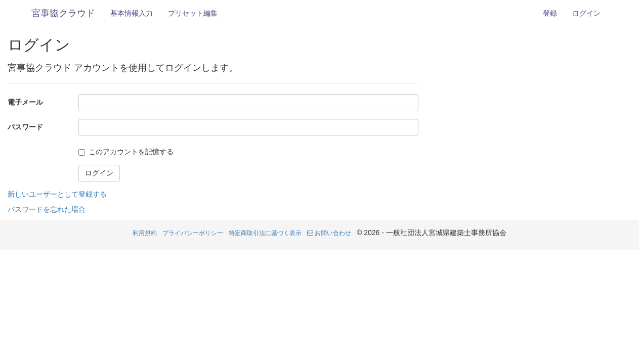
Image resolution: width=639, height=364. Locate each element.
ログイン (586, 13)
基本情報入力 (132, 13)
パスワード (25, 127)
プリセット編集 (193, 13)
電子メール (25, 102)
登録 (550, 13)
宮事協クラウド (63, 13)
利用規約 (145, 233)
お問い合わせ (329, 233)
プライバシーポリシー (193, 233)
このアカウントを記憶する (131, 152)
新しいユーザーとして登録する (57, 194)
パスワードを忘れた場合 (47, 209)
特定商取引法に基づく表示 (265, 233)
